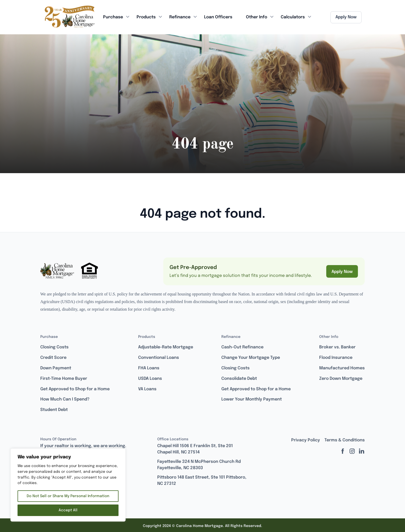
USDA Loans (150, 379)
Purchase (113, 17)
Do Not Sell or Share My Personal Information (68, 496)
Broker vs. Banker (337, 347)
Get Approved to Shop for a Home (75, 389)
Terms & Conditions (345, 440)
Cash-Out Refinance (242, 347)
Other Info (257, 17)
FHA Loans (149, 368)
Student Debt (54, 410)
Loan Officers (218, 17)
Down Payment (56, 368)
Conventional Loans (159, 358)
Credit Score (53, 358)
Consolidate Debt (239, 379)
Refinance (180, 17)
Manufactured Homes (342, 368)
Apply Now (346, 17)
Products (146, 17)
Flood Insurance (336, 358)
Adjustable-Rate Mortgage (166, 347)
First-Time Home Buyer (64, 379)
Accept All (68, 510)
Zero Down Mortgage (341, 379)
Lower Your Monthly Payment (252, 399)
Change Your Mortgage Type (251, 358)
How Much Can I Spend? (65, 399)
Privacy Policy (306, 440)
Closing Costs (54, 347)
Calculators (293, 17)
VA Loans (147, 389)
